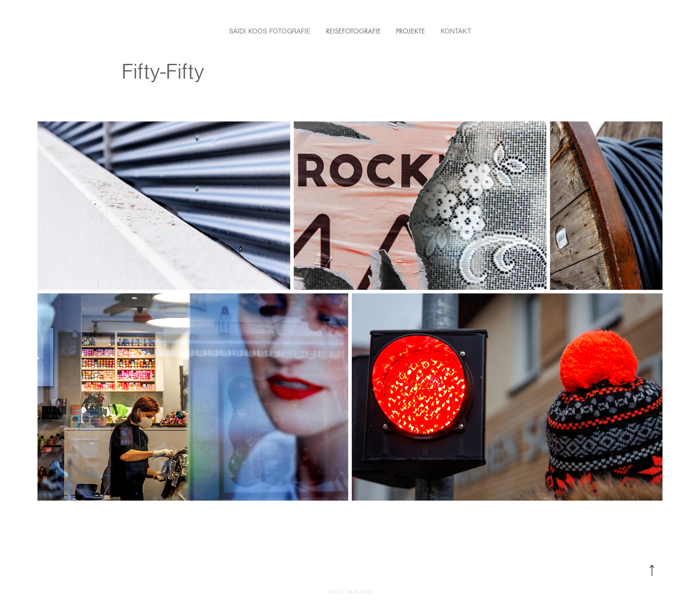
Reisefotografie (353, 31)
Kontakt (456, 31)
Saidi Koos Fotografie (270, 31)
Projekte (410, 31)
